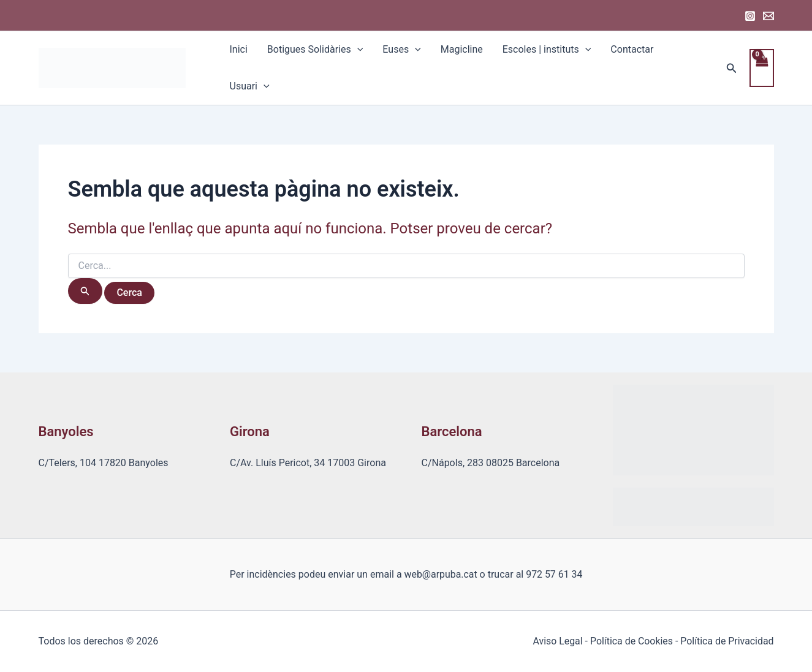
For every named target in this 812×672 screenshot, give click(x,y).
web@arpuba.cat (441, 574)
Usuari (250, 86)
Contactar (632, 49)
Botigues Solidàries (315, 50)
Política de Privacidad (727, 641)
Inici (239, 49)
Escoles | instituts (547, 50)
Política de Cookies (631, 641)
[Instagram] (750, 16)
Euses (401, 50)
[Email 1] (768, 16)
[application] (357, 50)
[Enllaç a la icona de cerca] (732, 68)
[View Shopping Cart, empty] (762, 68)
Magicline (462, 49)
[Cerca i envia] (85, 291)
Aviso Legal (556, 641)
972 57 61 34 (554, 574)
